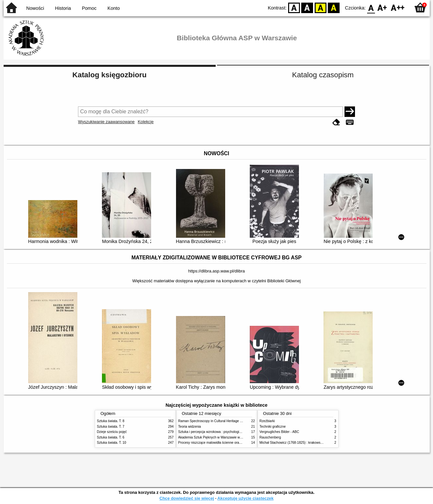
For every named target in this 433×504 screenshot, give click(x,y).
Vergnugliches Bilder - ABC (279, 432)
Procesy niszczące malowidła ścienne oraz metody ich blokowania (227, 443)
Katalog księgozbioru (109, 75)
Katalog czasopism (323, 75)
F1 (382, 7)
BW (307, 7)
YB (320, 7)
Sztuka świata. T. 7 (111, 427)
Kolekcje (146, 122)
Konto (114, 8)
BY (334, 7)
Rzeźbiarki (267, 421)
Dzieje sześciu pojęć (112, 432)
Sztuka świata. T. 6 (111, 437)
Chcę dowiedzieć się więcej (187, 498)
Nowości (35, 8)
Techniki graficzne (273, 427)
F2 (398, 7)
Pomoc (89, 8)
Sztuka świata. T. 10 (112, 443)
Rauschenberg (270, 437)
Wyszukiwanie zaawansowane (106, 122)
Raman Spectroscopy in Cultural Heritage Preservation (218, 421)
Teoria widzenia (190, 427)
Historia (63, 8)
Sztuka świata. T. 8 (111, 421)
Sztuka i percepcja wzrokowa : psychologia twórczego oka (221, 432)
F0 (371, 7)
